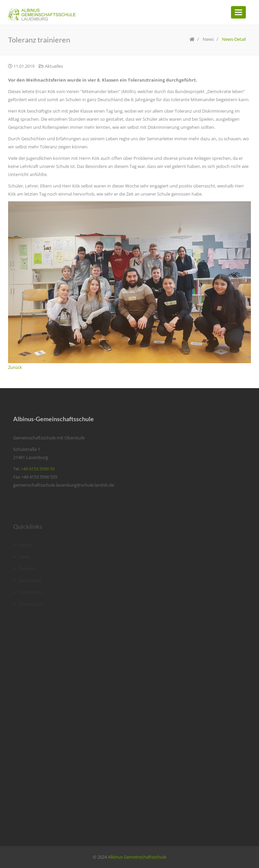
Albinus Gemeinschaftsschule (137, 857)
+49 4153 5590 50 (38, 469)
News (208, 39)
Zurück (15, 367)
